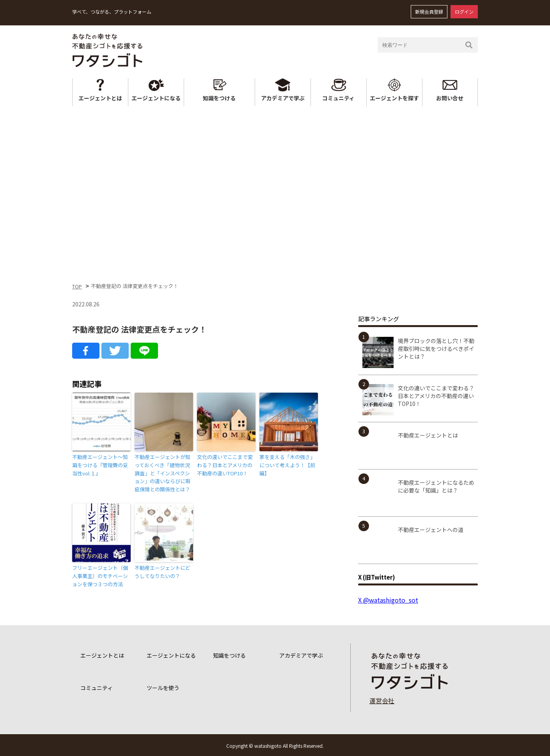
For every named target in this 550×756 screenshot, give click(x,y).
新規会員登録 (429, 12)
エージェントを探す (394, 98)
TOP (77, 286)
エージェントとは (100, 98)
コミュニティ (338, 98)
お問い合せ (450, 98)
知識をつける (219, 98)
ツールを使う (163, 688)
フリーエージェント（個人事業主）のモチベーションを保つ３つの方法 (100, 576)
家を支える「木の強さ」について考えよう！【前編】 (287, 465)
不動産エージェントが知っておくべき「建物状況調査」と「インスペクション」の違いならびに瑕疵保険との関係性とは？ (162, 473)
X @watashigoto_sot (388, 600)
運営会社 (382, 701)
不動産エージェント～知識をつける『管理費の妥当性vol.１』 (100, 465)
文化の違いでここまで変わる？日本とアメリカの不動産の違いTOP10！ (225, 465)
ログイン (464, 12)
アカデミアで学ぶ (283, 98)
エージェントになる (156, 98)
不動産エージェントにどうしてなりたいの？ (162, 572)
